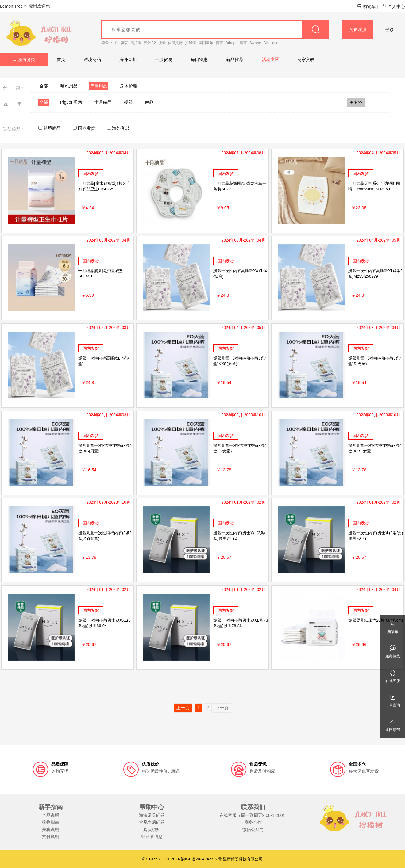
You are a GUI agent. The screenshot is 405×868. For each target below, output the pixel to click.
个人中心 (393, 6)
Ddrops (231, 43)
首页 (61, 59)
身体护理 (129, 86)
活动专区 (270, 59)
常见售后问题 (152, 822)
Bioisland (271, 43)
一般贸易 (164, 59)
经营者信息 (152, 836)
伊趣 (149, 102)
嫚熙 (128, 102)
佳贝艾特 (175, 43)
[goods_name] (215, 29)
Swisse (255, 43)
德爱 (105, 43)
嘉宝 (243, 43)
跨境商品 (92, 59)
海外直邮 (128, 59)
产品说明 (51, 815)
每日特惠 (199, 59)
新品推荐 (235, 59)
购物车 (366, 6)
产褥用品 (99, 86)
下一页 (222, 708)
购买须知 (152, 829)
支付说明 (51, 836)
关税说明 (51, 829)
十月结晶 (103, 102)
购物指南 (51, 822)
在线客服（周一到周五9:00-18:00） (253, 815)
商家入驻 (306, 59)
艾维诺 (191, 43)
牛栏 (115, 43)
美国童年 (206, 43)
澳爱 (162, 43)
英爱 (125, 43)
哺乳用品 (69, 86)
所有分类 (24, 59)
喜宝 (219, 43)
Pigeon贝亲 (71, 102)
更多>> (356, 102)
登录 (390, 29)
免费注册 (358, 29)
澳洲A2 (150, 43)
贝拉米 (136, 43)
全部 (44, 86)
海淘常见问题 (152, 815)
